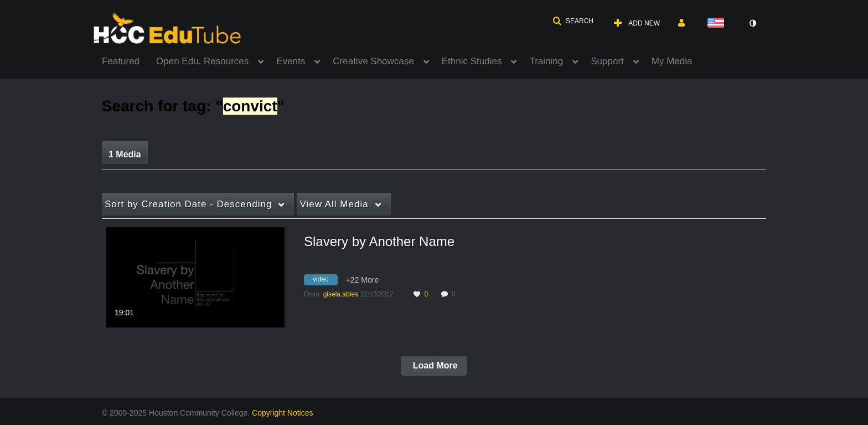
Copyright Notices (283, 413)
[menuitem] (129, 60)
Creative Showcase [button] (373, 61)
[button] (573, 21)
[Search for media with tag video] (325, 281)
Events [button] (291, 61)
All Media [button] (334, 204)
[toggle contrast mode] (752, 23)
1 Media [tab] (125, 154)
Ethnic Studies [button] (472, 61)
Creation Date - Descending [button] (188, 204)
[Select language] (718, 24)
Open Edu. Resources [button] (202, 61)
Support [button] (607, 61)
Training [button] (546, 61)
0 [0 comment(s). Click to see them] (455, 294)
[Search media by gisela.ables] (341, 294)
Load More (434, 365)
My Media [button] (672, 61)
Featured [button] (121, 61)
